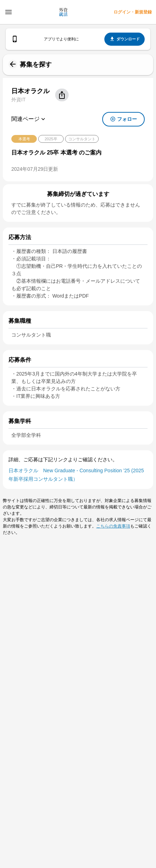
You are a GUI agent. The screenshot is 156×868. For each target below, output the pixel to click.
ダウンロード (125, 39)
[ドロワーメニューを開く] (8, 12)
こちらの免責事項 (113, 526)
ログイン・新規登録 (133, 12)
